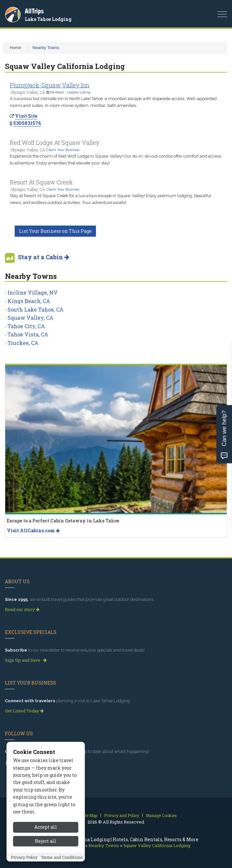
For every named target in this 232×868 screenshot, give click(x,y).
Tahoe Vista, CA (28, 334)
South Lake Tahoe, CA (36, 309)
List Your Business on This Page (55, 231)
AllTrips (34, 11)
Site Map (89, 815)
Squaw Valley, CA (31, 318)
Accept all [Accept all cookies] (46, 830)
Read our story (22, 609)
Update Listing (79, 92)
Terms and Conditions (62, 860)
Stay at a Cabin (44, 257)
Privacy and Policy (122, 815)
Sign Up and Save (26, 660)
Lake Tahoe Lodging (48, 19)
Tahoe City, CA (26, 326)
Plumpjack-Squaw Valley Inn (50, 85)
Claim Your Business (63, 150)
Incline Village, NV (33, 292)
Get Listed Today (24, 711)
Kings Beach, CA (29, 301)
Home (15, 48)
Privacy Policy (24, 860)
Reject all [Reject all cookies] (46, 844)
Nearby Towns (46, 48)
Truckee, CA (23, 343)
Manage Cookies (161, 815)
